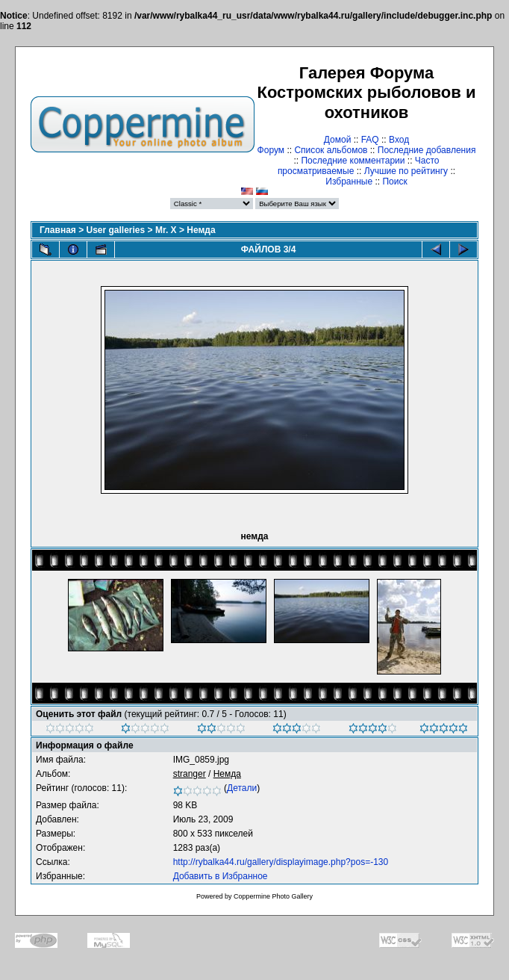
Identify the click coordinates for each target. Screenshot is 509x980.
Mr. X (166, 230)
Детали (242, 788)
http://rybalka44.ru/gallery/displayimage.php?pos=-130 (281, 862)
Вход (399, 140)
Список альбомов (331, 150)
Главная (58, 230)
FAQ (370, 140)
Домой (338, 140)
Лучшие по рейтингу (406, 171)
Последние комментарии (353, 161)
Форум (271, 150)
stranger (190, 774)
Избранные (349, 182)
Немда (201, 230)
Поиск (394, 182)
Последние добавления (427, 150)
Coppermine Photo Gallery (273, 896)
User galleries (116, 230)
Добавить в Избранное (221, 876)
